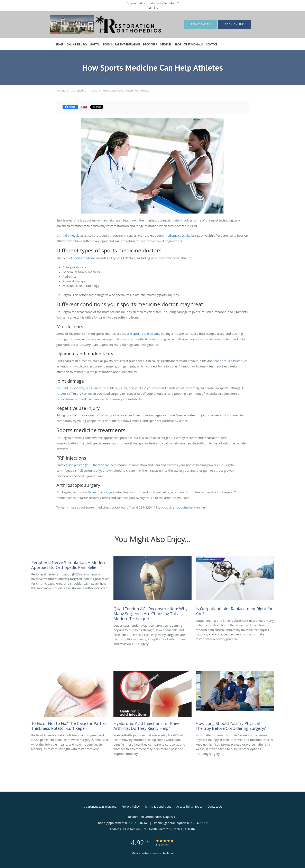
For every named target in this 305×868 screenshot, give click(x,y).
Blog (94, 90)
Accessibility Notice (189, 806)
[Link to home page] (102, 24)
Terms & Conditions (158, 806)
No (156, 7)
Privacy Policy (131, 806)
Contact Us (215, 806)
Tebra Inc (110, 807)
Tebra (170, 853)
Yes (149, 7)
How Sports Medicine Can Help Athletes (126, 90)
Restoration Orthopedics (71, 90)
